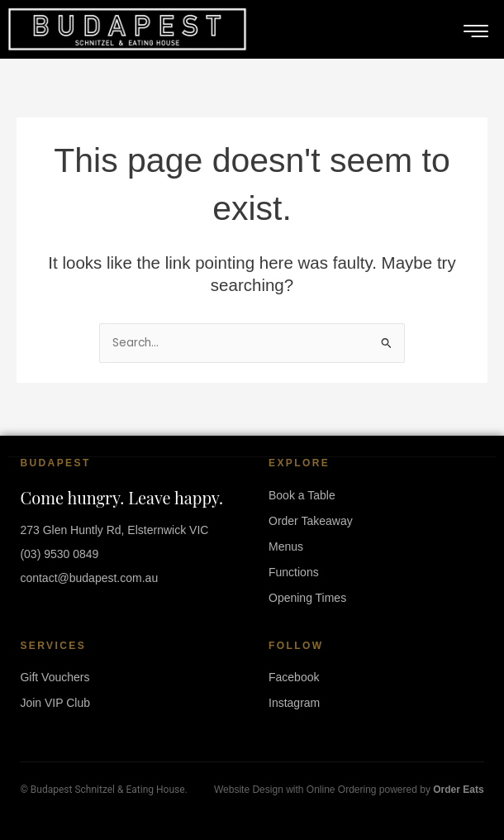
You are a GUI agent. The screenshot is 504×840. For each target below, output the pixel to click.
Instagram (294, 703)
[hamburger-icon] (476, 32)
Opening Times (307, 598)
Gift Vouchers (55, 677)
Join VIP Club (55, 703)
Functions (294, 572)
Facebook (294, 677)
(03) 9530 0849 (59, 554)
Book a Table (302, 495)
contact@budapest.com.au (89, 578)
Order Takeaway (311, 521)
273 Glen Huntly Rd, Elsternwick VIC (114, 530)
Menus (286, 546)
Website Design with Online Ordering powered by (349, 790)
